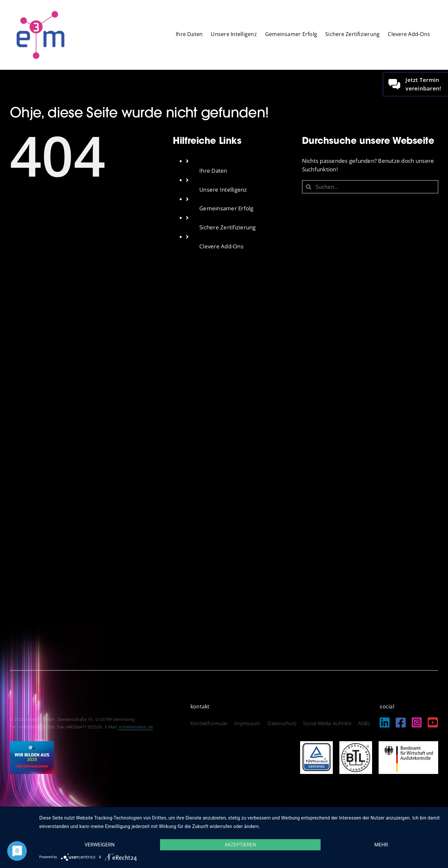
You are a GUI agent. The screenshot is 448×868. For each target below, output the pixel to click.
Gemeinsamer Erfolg (226, 208)
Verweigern (99, 845)
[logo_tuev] (316, 744)
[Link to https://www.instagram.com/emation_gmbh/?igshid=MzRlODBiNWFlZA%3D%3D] (417, 722)
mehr (381, 845)
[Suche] (309, 187)
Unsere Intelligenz (223, 190)
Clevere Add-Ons (221, 246)
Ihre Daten (213, 171)
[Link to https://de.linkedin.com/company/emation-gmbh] (385, 722)
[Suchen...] (370, 187)
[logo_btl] (356, 744)
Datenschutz (282, 723)
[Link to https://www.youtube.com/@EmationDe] (433, 722)
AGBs (364, 723)
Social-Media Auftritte (327, 723)
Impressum (248, 723)
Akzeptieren (240, 845)
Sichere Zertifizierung (228, 227)
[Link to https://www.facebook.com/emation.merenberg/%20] (401, 722)
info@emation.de (135, 727)
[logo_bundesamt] (408, 744)
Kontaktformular (209, 723)
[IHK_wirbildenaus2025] (32, 744)
